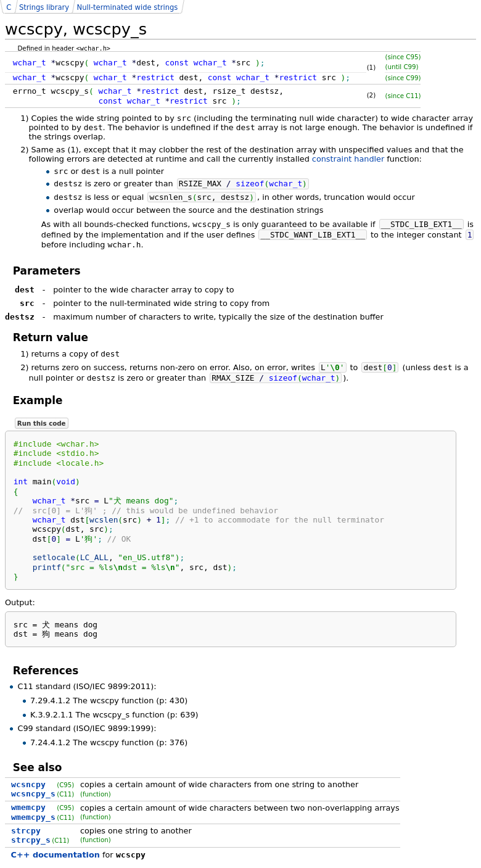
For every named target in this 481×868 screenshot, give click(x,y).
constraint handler (348, 159)
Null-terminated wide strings (128, 7)
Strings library (44, 7)
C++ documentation (55, 855)
